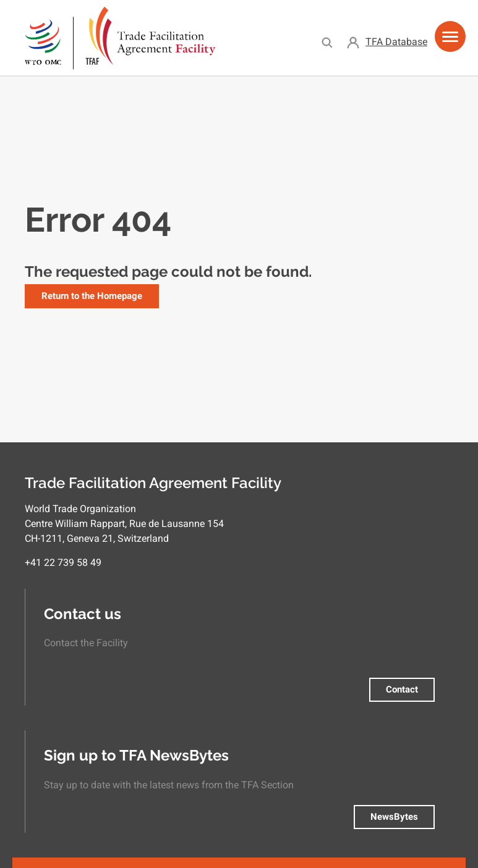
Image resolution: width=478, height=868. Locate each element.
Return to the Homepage (92, 296)
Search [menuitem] (327, 42)
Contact (402, 689)
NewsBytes (394, 817)
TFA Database (396, 42)
